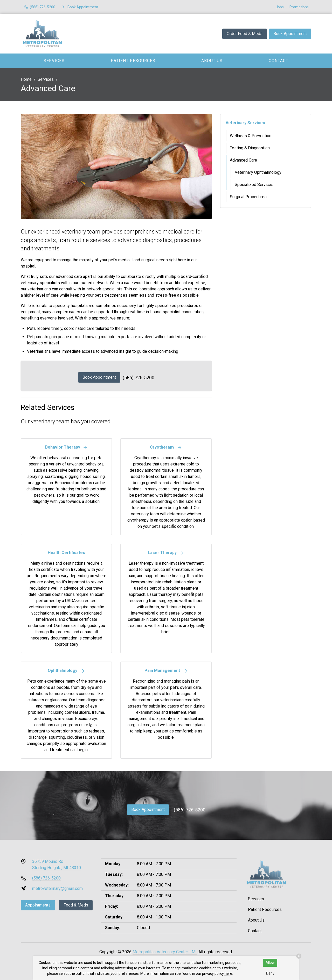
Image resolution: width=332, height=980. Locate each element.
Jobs (280, 7)
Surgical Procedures (248, 197)
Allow (270, 963)
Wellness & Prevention (251, 136)
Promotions (299, 7)
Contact (279, 61)
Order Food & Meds (245, 34)
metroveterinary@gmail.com (57, 888)
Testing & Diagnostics (250, 148)
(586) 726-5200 (139, 378)
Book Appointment (290, 34)
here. (229, 974)
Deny (270, 973)
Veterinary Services (245, 123)
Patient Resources (133, 61)
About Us (212, 61)
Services (54, 61)
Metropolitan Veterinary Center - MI (165, 952)
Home (26, 79)
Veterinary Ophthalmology (258, 172)
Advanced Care (243, 160)
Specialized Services (254, 185)
